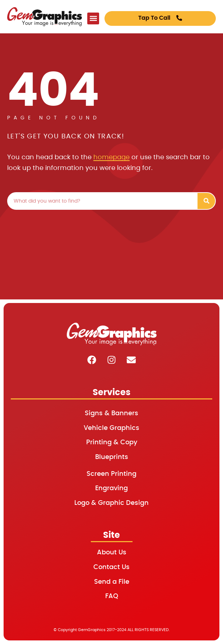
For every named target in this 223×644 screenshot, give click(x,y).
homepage (111, 157)
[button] (93, 18)
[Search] (206, 201)
